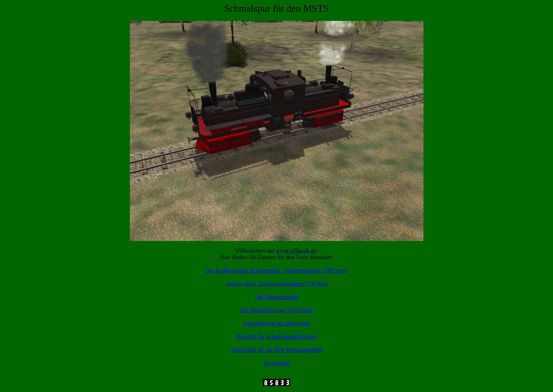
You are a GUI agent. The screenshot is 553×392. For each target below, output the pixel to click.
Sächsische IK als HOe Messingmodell (277, 350)
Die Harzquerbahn (277, 297)
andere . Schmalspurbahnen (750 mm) (277, 284)
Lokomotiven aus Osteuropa (276, 323)
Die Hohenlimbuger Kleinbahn (276, 310)
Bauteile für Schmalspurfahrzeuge (276, 336)
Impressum (276, 363)
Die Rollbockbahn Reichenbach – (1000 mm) (276, 270)
